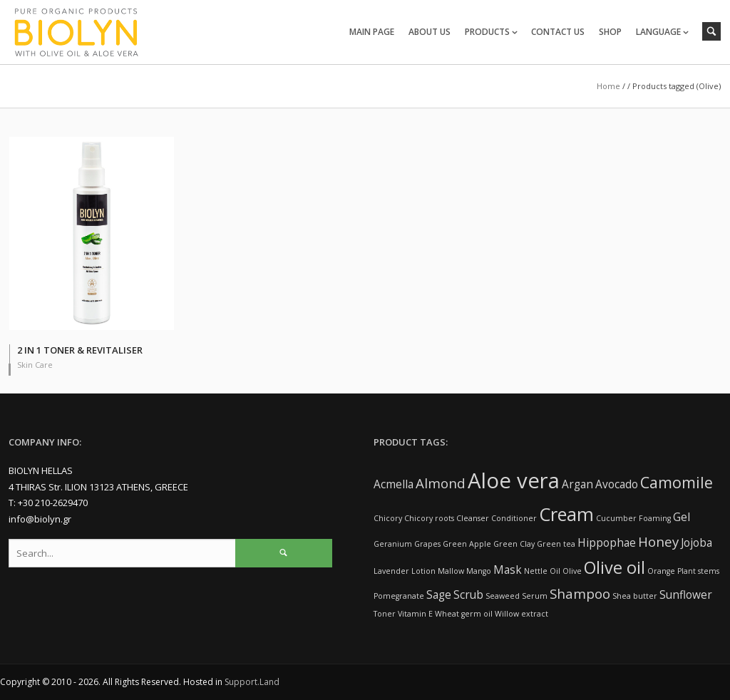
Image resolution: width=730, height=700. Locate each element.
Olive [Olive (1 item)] (572, 571)
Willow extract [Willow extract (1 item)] (521, 614)
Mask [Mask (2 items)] (508, 570)
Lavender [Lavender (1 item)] (391, 571)
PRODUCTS (487, 32)
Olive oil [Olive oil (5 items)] (615, 567)
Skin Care (35, 365)
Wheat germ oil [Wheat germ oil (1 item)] (464, 614)
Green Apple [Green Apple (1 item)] (467, 544)
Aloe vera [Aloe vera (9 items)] (514, 480)
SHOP (610, 32)
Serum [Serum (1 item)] (535, 596)
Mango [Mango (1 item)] (479, 571)
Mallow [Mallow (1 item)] (451, 571)
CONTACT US (558, 32)
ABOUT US (430, 32)
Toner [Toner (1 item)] (385, 614)
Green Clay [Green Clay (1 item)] (514, 544)
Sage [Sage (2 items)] (439, 595)
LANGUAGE (658, 32)
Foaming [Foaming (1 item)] (655, 518)
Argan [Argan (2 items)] (577, 484)
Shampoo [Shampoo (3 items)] (580, 593)
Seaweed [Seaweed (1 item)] (503, 596)
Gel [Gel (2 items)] (682, 517)
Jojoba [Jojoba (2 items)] (696, 542)
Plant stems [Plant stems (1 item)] (698, 571)
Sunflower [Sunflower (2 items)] (686, 595)
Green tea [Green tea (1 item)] (556, 544)
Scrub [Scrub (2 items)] (468, 595)
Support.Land (252, 682)
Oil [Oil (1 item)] (555, 571)
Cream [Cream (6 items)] (566, 514)
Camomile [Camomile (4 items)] (677, 482)
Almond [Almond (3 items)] (441, 483)
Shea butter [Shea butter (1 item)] (635, 596)
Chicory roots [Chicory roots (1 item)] (429, 518)
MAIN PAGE (372, 32)
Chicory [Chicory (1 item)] (388, 518)
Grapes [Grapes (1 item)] (427, 544)
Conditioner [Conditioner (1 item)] (514, 518)
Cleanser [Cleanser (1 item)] (473, 518)
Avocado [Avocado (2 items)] (617, 484)
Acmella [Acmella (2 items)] (394, 484)
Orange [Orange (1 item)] (661, 571)
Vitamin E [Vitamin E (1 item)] (415, 614)
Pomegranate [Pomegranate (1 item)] (399, 596)
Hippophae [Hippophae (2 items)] (607, 542)
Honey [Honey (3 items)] (658, 541)
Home (608, 86)
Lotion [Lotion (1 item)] (423, 571)
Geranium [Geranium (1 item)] (393, 544)
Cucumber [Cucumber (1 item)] (616, 518)
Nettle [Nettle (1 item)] (536, 571)
